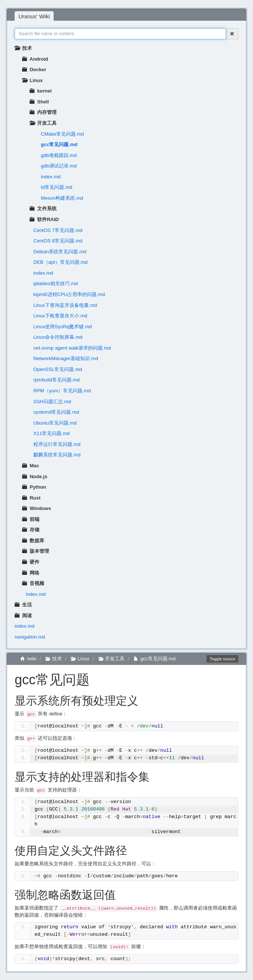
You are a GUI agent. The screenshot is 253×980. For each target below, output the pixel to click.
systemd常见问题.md (56, 412)
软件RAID (44, 219)
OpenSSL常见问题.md (58, 369)
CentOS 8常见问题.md (58, 241)
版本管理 (36, 551)
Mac (31, 466)
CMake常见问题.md (62, 134)
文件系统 (43, 209)
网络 (31, 573)
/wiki (28, 659)
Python (34, 487)
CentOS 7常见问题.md (58, 230)
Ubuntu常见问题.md (55, 423)
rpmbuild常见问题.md (57, 380)
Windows (37, 508)
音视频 (33, 583)
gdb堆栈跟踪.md (59, 155)
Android (35, 59)
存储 (31, 530)
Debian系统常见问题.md (60, 252)
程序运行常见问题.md (57, 444)
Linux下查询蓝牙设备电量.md (65, 305)
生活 (23, 605)
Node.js (35, 477)
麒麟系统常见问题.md (57, 455)
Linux (32, 80)
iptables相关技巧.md (55, 284)
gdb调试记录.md (59, 166)
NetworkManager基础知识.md (66, 358)
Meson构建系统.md (62, 198)
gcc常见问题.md (59, 144)
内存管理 (43, 112)
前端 (31, 519)
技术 (23, 48)
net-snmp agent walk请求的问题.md (72, 348)
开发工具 (43, 123)
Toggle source (222, 659)
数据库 (33, 541)
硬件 (31, 562)
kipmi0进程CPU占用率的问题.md (69, 294)
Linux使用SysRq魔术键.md (63, 327)
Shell (39, 102)
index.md (51, 177)
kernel (41, 91)
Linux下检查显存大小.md (60, 316)
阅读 (23, 616)
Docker (34, 70)
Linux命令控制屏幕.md (58, 337)
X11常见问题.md (52, 433)
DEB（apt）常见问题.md (60, 262)
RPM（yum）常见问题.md (62, 391)
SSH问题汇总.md (52, 402)
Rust (31, 498)
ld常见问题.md (57, 187)
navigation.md (30, 637)
